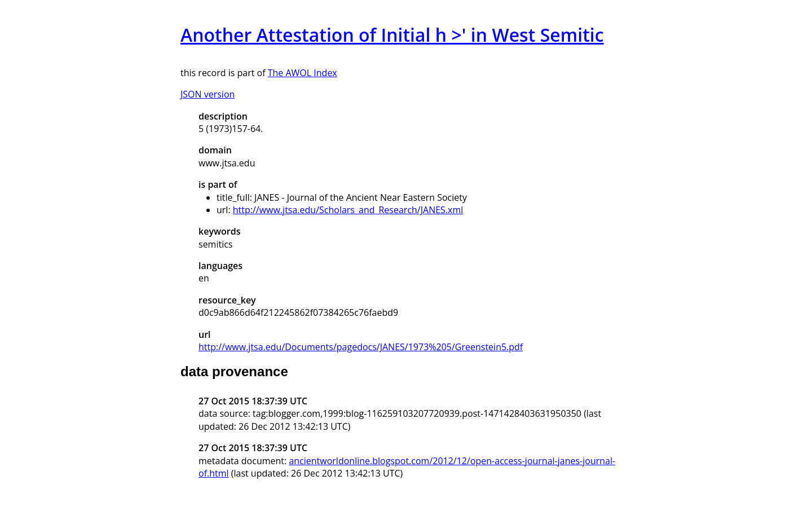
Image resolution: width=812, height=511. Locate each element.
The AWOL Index (303, 73)
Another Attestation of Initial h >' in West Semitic (392, 35)
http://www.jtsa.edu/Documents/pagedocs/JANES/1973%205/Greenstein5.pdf (361, 347)
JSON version (208, 94)
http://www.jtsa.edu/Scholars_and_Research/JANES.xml (348, 210)
